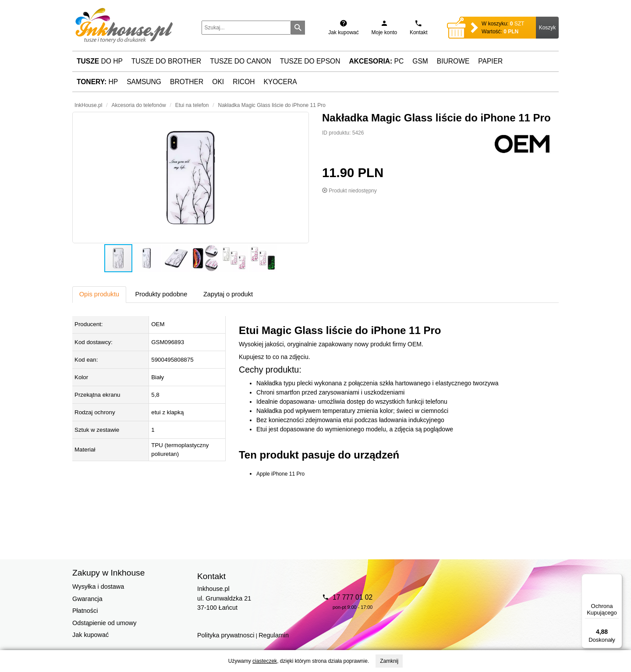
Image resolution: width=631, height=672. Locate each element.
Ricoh (244, 82)
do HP (100, 61)
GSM (420, 61)
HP (97, 82)
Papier (490, 61)
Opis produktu (99, 294)
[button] (191, 178)
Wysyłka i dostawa (98, 587)
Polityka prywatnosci (226, 635)
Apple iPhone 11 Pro (280, 474)
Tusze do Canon (240, 61)
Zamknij (389, 661)
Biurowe (453, 61)
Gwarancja (87, 599)
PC (377, 61)
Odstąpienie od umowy (104, 623)
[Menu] (617, 579)
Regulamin (274, 635)
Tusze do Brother (166, 61)
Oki (218, 82)
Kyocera (280, 82)
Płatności (85, 611)
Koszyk (548, 28)
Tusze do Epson (310, 61)
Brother (187, 82)
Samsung (144, 82)
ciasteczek (265, 661)
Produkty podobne (161, 294)
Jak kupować (90, 635)
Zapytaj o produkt (228, 294)
